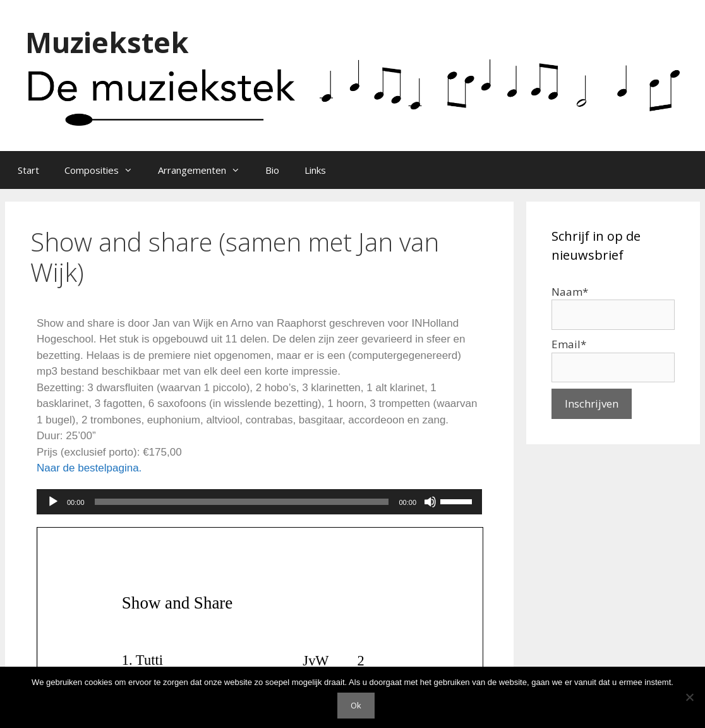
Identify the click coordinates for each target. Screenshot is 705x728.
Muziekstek (107, 42)
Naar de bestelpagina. (89, 468)
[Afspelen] (53, 502)
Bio (272, 170)
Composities (105, 170)
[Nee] (689, 697)
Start (28, 170)
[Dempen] (430, 502)
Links (315, 170)
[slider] (242, 502)
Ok (356, 705)
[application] (259, 502)
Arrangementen (205, 170)
